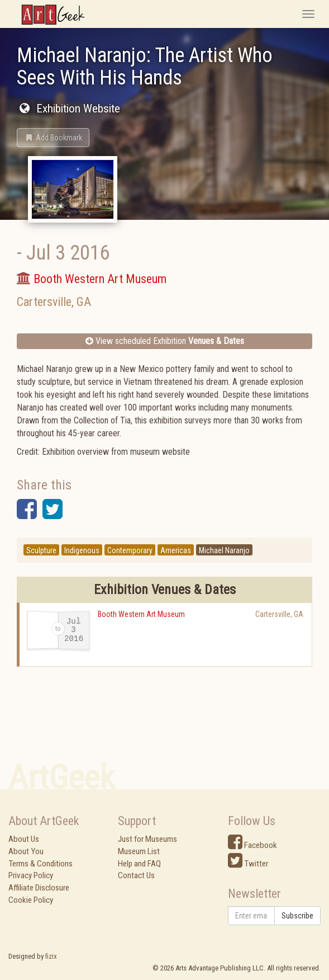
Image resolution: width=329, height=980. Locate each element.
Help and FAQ (139, 864)
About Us (24, 839)
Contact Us (136, 875)
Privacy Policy (31, 875)
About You (26, 851)
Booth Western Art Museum (141, 614)
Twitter (248, 864)
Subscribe (297, 916)
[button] (53, 138)
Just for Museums (147, 839)
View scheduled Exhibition (165, 341)
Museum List (139, 851)
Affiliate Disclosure (39, 888)
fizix (51, 956)
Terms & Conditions (40, 864)
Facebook (252, 845)
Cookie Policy (31, 900)
